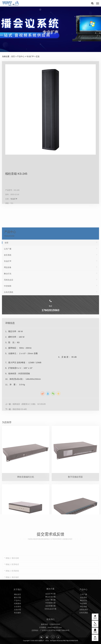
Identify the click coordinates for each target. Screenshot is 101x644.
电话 (95, 624)
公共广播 (50, 293)
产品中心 (21, 56)
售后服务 (17, 626)
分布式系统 (84, 626)
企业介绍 (17, 623)
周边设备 (84, 620)
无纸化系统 (84, 623)
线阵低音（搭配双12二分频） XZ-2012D (29, 456)
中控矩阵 (84, 617)
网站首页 (17, 608)
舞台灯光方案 (50, 609)
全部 (51, 286)
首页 (13, 56)
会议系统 (84, 611)
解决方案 (17, 611)
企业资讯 (17, 620)
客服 (95, 631)
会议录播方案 (50, 618)
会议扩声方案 (50, 606)
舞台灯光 (84, 614)
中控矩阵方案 (50, 615)
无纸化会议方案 (50, 621)
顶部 (95, 638)
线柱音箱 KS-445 (20, 462)
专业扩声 (30, 56)
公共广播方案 (50, 612)
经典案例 (17, 617)
